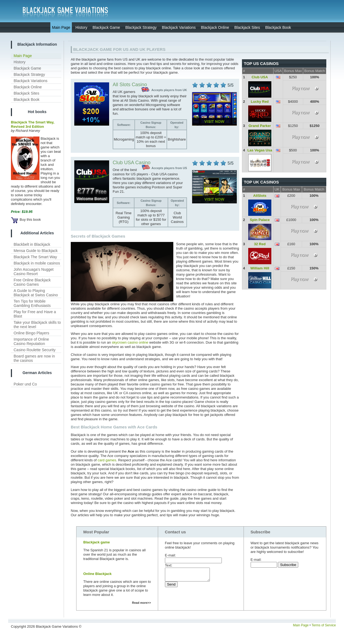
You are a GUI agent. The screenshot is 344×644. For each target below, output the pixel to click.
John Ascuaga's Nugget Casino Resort (34, 272)
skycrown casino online (130, 342)
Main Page (23, 56)
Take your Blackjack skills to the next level (37, 325)
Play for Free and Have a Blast (35, 314)
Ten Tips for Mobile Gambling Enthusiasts (32, 303)
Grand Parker (260, 126)
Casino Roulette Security (35, 350)
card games (107, 460)
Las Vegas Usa (260, 150)
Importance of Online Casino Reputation (31, 341)
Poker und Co (25, 384)
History (20, 62)
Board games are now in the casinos (34, 358)
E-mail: (170, 555)
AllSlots (260, 196)
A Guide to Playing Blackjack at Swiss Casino (36, 293)
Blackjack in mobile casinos (37, 263)
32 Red (260, 244)
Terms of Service (324, 625)
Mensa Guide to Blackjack (36, 251)
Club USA (260, 77)
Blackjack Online (28, 87)
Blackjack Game (27, 68)
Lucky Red (260, 102)
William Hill (260, 268)
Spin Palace (260, 220)
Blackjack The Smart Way (35, 257)
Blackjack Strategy (29, 74)
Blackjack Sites (26, 93)
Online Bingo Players (31, 333)
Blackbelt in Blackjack (32, 244)
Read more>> (142, 603)
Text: (169, 565)
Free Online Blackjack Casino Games (32, 282)
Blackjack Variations (30, 81)
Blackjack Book (27, 99)
